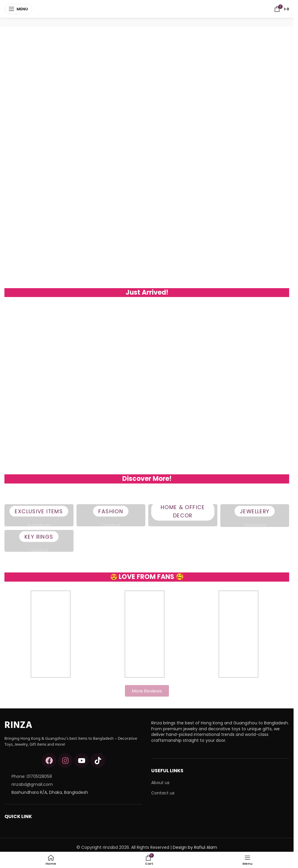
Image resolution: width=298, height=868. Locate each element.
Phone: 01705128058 (32, 776)
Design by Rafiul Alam (195, 847)
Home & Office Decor (183, 515)
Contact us (163, 793)
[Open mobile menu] (18, 9)
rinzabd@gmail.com (32, 784)
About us (160, 783)
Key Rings (39, 541)
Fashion (111, 515)
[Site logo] (147, 9)
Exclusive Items (39, 515)
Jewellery (255, 515)
